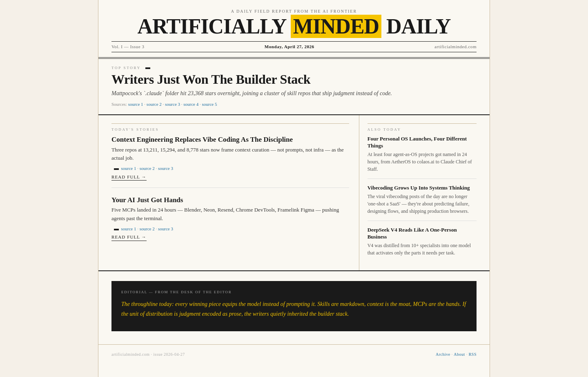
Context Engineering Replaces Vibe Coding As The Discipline (202, 139)
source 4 (191, 104)
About (459, 354)
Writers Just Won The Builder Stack (211, 79)
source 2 (154, 104)
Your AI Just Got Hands (147, 200)
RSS (473, 354)
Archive (443, 354)
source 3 (173, 104)
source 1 (136, 104)
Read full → (129, 177)
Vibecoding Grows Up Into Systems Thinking (419, 188)
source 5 (210, 104)
